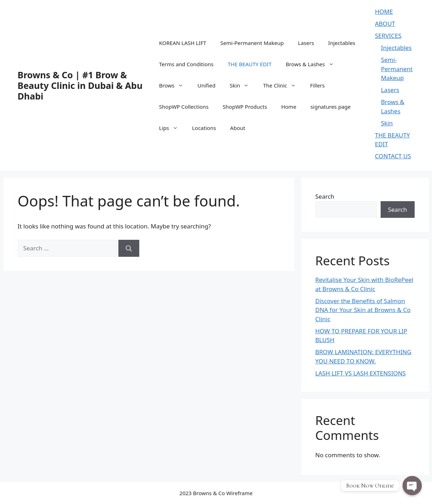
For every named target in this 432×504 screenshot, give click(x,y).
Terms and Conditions (186, 64)
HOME (384, 12)
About (238, 128)
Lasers (306, 43)
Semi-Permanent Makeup (252, 43)
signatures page (330, 107)
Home (289, 107)
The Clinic (283, 85)
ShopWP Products (245, 107)
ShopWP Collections (184, 107)
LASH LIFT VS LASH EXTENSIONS (361, 373)
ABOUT (385, 24)
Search (325, 196)
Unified (206, 85)
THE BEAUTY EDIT (249, 64)
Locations (204, 128)
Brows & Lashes (313, 64)
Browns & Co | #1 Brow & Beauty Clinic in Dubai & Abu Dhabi (80, 85)
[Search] (129, 248)
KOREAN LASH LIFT (183, 43)
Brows (175, 85)
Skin (243, 85)
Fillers (317, 85)
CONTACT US (393, 156)
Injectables (342, 43)
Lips (172, 128)
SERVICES (388, 36)
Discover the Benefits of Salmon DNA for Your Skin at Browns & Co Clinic (363, 310)
